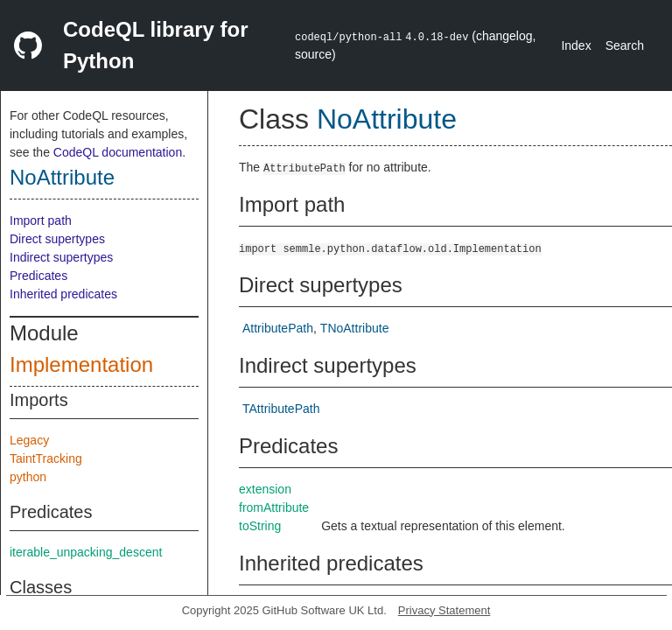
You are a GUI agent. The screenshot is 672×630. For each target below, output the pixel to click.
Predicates (38, 276)
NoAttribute (62, 177)
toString (260, 526)
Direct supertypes (57, 239)
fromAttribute (274, 507)
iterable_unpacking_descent (86, 552)
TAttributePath (281, 409)
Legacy (29, 440)
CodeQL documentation (118, 152)
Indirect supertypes (61, 257)
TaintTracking (46, 458)
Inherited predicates (63, 294)
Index (576, 45)
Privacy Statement (444, 610)
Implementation (81, 364)
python (28, 477)
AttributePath (278, 328)
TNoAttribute (355, 328)
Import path (41, 220)
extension (265, 489)
